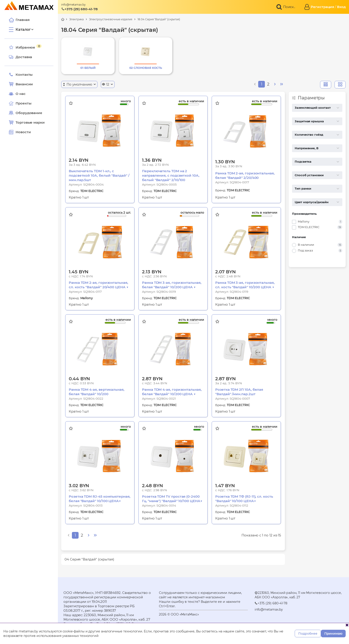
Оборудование (29, 113)
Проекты (23, 103)
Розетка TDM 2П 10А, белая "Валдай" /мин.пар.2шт (239, 392)
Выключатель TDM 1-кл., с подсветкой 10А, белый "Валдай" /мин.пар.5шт (99, 175)
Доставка (20, 57)
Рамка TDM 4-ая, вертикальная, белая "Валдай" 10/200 (97, 392)
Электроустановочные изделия (111, 19)
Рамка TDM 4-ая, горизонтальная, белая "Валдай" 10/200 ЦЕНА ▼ (172, 392)
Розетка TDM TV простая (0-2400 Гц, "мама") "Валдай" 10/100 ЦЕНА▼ (172, 499)
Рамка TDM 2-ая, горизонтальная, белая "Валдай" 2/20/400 (245, 175)
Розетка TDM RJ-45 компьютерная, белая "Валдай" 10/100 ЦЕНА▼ (100, 499)
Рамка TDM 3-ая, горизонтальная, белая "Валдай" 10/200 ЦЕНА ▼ (172, 285)
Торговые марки (27, 123)
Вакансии (21, 84)
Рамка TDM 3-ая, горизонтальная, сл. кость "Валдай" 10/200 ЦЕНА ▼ (245, 285)
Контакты (21, 75)
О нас (17, 94)
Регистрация (322, 7)
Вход (341, 7)
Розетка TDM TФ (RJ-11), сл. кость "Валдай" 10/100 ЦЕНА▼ (244, 499)
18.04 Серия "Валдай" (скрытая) (159, 19)
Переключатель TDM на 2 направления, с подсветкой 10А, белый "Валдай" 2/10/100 (171, 175)
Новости (20, 132)
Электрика (76, 19)
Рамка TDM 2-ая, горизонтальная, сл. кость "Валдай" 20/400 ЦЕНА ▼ (99, 285)
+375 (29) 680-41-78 (79, 9)
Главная (19, 20)
